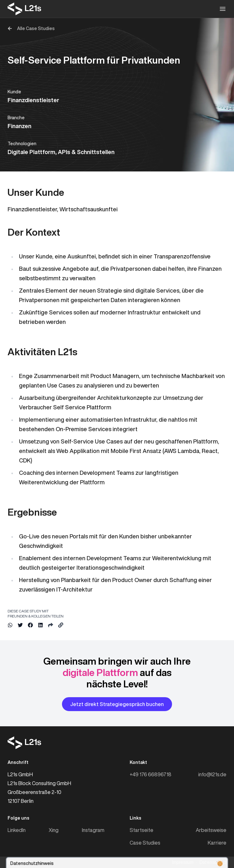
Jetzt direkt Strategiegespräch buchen (117, 704)
